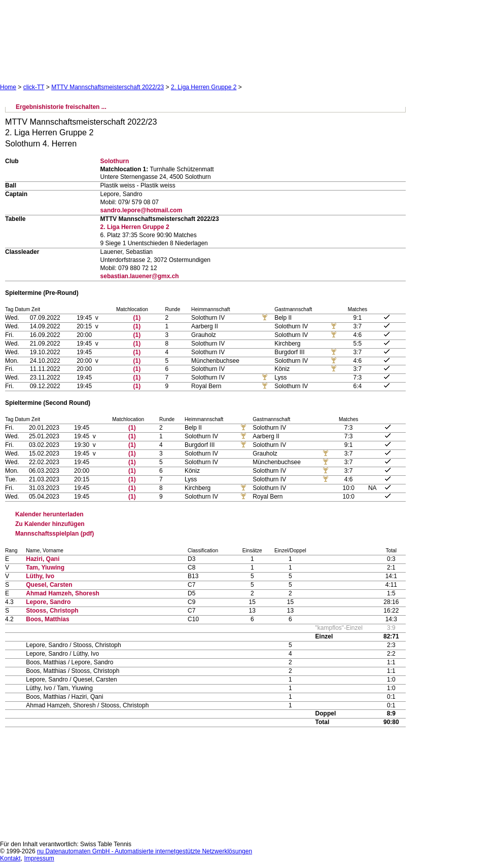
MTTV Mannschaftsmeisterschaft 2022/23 (108, 87)
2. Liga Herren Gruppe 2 (204, 87)
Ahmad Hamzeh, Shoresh (63, 593)
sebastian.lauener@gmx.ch (140, 276)
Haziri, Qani (43, 559)
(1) (137, 318)
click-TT (34, 87)
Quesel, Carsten (49, 585)
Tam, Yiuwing (45, 568)
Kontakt (10, 858)
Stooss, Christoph (52, 611)
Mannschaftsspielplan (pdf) (55, 534)
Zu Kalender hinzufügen (50, 524)
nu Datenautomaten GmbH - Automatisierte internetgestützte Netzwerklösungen (145, 851)
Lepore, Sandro (48, 602)
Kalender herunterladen (49, 514)
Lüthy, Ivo (40, 576)
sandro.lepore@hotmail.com (141, 210)
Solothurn (115, 161)
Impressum (39, 858)
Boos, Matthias (47, 619)
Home (8, 87)
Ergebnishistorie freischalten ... (61, 107)
